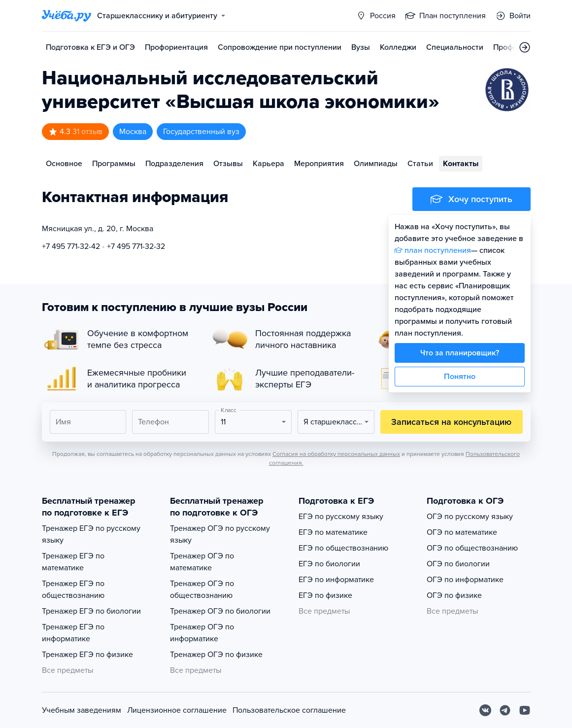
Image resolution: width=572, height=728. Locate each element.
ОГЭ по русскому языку (470, 517)
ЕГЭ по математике (333, 532)
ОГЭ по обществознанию (472, 548)
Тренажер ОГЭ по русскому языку (220, 534)
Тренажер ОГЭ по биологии (220, 611)
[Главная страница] (67, 16)
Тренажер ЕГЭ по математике (73, 562)
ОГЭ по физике (454, 595)
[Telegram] (505, 710)
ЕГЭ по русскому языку (341, 517)
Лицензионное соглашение (177, 710)
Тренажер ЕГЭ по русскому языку (91, 534)
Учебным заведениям (82, 710)
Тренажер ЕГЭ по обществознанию (73, 589)
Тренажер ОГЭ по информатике (202, 633)
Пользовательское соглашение (289, 710)
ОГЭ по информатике (465, 580)
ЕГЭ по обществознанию (343, 548)
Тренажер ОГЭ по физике (216, 655)
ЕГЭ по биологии (329, 564)
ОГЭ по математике (462, 532)
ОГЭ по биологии (458, 564)
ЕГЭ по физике (325, 595)
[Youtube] (525, 710)
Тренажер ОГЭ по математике (202, 562)
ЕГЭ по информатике (336, 580)
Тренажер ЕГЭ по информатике (73, 633)
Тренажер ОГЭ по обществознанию (202, 589)
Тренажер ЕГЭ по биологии (91, 611)
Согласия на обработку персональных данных (336, 454)
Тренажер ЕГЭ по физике (87, 655)
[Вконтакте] (485, 710)
